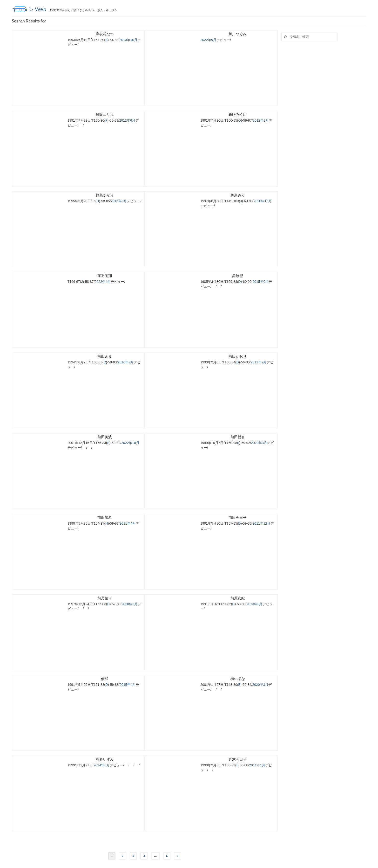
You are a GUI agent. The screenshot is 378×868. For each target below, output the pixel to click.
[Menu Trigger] (20, 8)
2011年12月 (261, 523)
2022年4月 (103, 282)
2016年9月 (126, 362)
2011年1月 (257, 765)
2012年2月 (261, 120)
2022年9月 (208, 40)
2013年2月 (254, 604)
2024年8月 (102, 765)
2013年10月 (128, 40)
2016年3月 (119, 201)
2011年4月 (128, 523)
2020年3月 (259, 443)
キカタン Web (30, 9)
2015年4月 (128, 685)
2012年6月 (127, 120)
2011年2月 (259, 362)
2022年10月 (130, 443)
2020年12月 (263, 201)
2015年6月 (260, 282)
